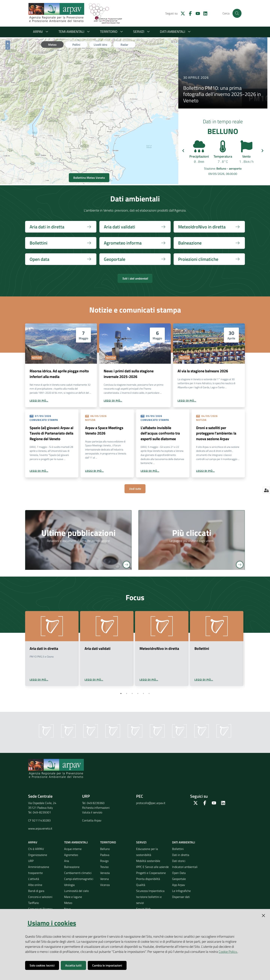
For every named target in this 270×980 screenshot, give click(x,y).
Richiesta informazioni (96, 808)
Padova (105, 855)
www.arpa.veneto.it (40, 828)
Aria (67, 861)
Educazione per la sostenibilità (147, 852)
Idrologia (69, 885)
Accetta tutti (73, 965)
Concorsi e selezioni (40, 897)
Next (248, 653)
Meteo (68, 903)
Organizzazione (38, 855)
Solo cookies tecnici (42, 965)
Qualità (141, 885)
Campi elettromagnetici (79, 879)
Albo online (35, 885)
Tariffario (33, 903)
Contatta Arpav (92, 820)
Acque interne (73, 849)
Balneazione (72, 867)
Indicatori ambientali (185, 867)
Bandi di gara (36, 891)
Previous (22, 653)
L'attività (34, 879)
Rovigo (104, 861)
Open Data (179, 873)
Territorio (112, 32)
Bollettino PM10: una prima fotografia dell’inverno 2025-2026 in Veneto (222, 94)
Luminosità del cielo (76, 891)
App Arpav (179, 885)
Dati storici (179, 861)
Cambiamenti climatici (78, 873)
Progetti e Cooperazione (151, 873)
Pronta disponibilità (148, 879)
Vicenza (105, 885)
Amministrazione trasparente (39, 870)
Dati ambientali (176, 32)
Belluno (105, 849)
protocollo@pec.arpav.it (151, 803)
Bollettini (178, 849)
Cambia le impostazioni (107, 965)
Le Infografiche (181, 891)
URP (31, 861)
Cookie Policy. (228, 952)
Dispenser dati (181, 897)
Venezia (105, 873)
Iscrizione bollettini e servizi (149, 900)
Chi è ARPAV (36, 849)
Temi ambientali (75, 32)
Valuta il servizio (92, 812)
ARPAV (41, 32)
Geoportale (179, 879)
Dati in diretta (181, 855)
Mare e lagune (73, 897)
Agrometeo (71, 855)
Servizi (142, 32)
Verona (104, 879)
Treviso (104, 867)
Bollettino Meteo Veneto (89, 178)
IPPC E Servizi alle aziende (152, 867)
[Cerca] (237, 13)
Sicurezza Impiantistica (150, 891)
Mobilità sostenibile (148, 861)
